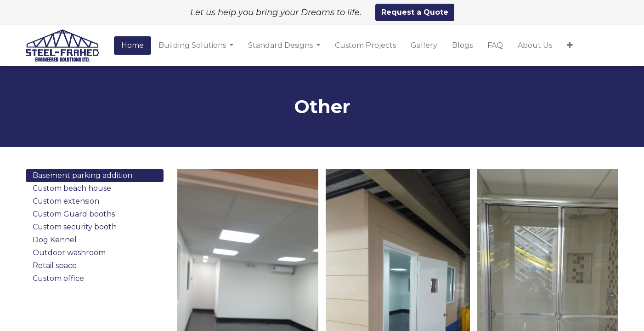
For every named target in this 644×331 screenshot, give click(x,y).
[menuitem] (133, 46)
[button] (570, 46)
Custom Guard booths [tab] (74, 214)
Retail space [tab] (55, 265)
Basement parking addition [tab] (82, 175)
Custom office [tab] (58, 278)
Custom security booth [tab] (75, 227)
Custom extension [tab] (66, 201)
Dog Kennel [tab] (55, 240)
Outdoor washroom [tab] (69, 253)
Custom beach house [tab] (72, 188)
